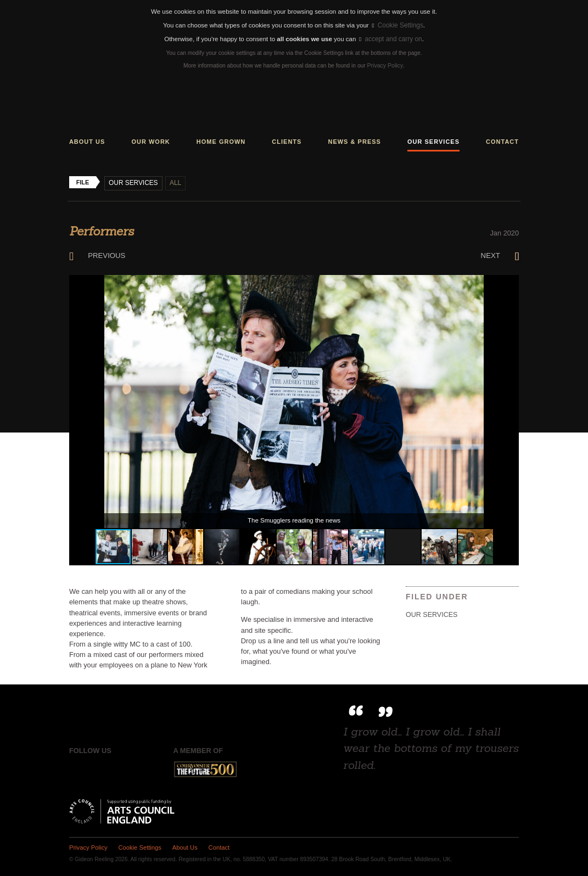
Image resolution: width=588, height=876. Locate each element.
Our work (150, 141)
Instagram (123, 768)
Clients (287, 141)
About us (87, 141)
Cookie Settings (398, 25)
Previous (96, 254)
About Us (181, 846)
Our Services (133, 182)
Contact (502, 141)
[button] (509, 283)
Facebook (77, 768)
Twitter (100, 768)
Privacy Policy (385, 65)
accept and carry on (391, 39)
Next (500, 254)
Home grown (221, 141)
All (174, 182)
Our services (433, 141)
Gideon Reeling (294, 104)
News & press (354, 141)
